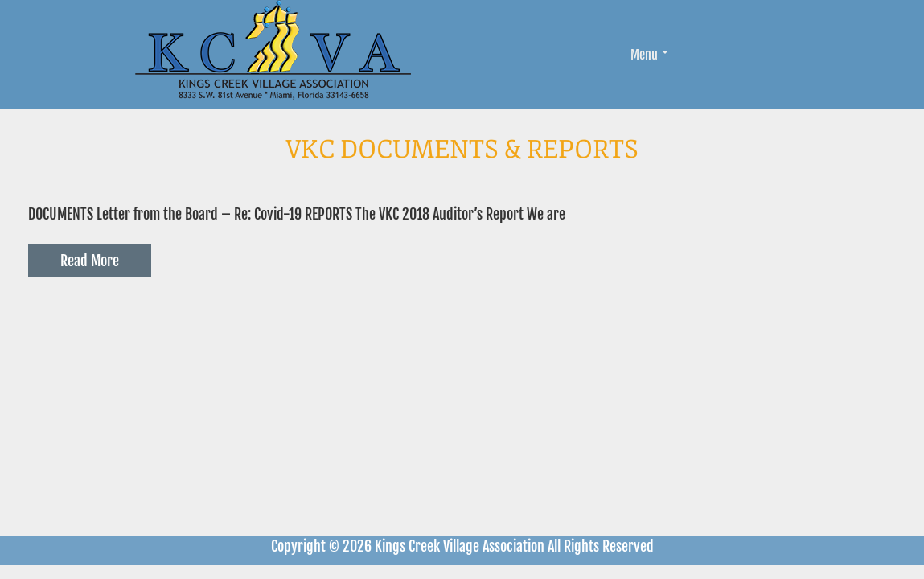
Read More (90, 261)
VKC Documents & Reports (462, 150)
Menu (649, 55)
